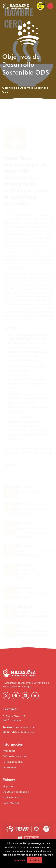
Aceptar (35, 860)
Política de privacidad (15, 756)
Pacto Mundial (11, 803)
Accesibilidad (10, 767)
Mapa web (9, 786)
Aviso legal (9, 751)
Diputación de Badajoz (16, 792)
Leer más (19, 860)
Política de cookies (13, 762)
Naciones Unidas (12, 797)
